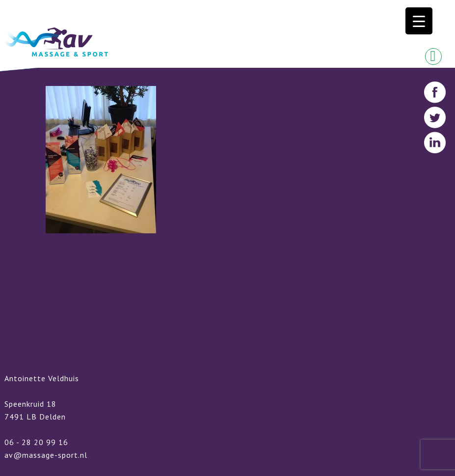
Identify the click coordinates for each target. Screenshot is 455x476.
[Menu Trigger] (419, 21)
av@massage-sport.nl (46, 455)
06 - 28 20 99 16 (36, 442)
